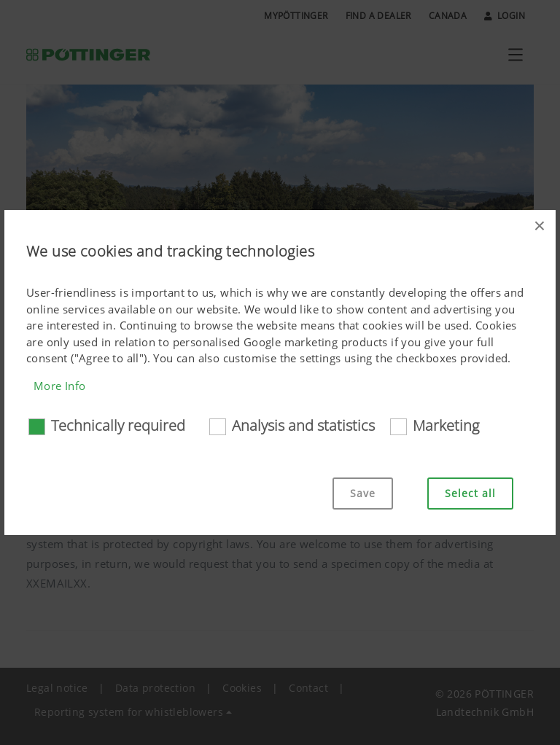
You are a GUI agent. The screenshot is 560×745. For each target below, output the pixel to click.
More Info (60, 386)
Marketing (446, 425)
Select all (470, 493)
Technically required (118, 425)
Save (363, 493)
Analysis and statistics (303, 425)
